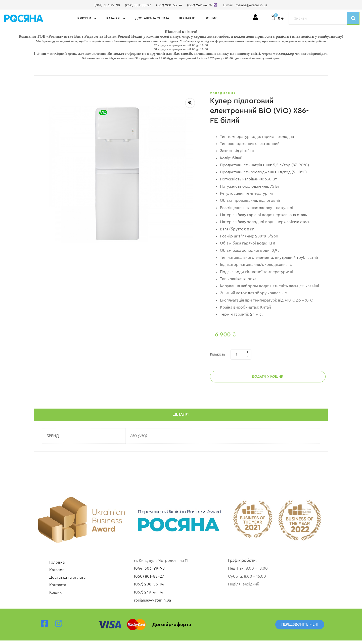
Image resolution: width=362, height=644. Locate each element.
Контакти (187, 18)
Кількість (217, 358)
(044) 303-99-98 (107, 5)
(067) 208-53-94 (169, 5)
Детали (181, 418)
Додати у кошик (268, 380)
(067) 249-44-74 (199, 5)
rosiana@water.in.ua (252, 5)
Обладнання (223, 93)
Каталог (116, 18)
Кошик (211, 18)
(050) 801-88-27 (138, 5)
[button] (300, 628)
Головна (87, 18)
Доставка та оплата (152, 18)
